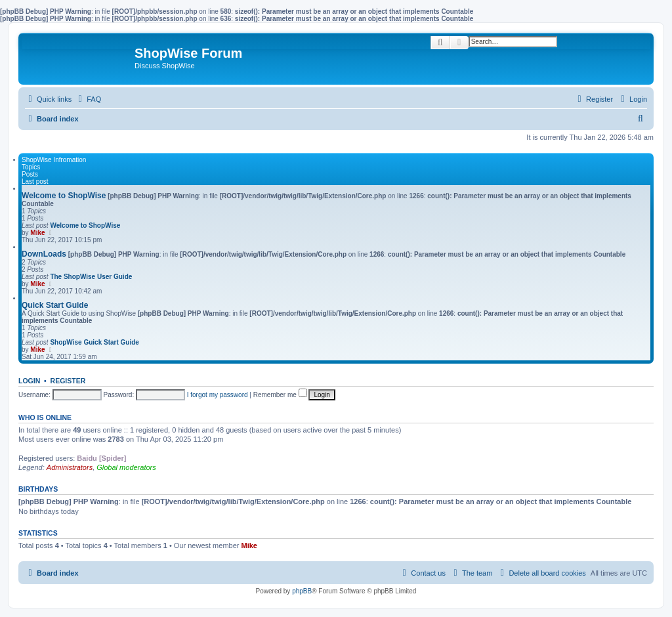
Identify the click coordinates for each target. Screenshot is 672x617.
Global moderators (126, 467)
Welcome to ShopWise (64, 196)
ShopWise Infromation (54, 160)
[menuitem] (88, 99)
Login (29, 381)
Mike (37, 233)
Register (68, 381)
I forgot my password (218, 395)
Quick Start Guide (55, 305)
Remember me (280, 395)
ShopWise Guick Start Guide (94, 342)
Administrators (70, 467)
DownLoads (44, 254)
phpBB (302, 591)
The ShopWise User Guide (91, 277)
